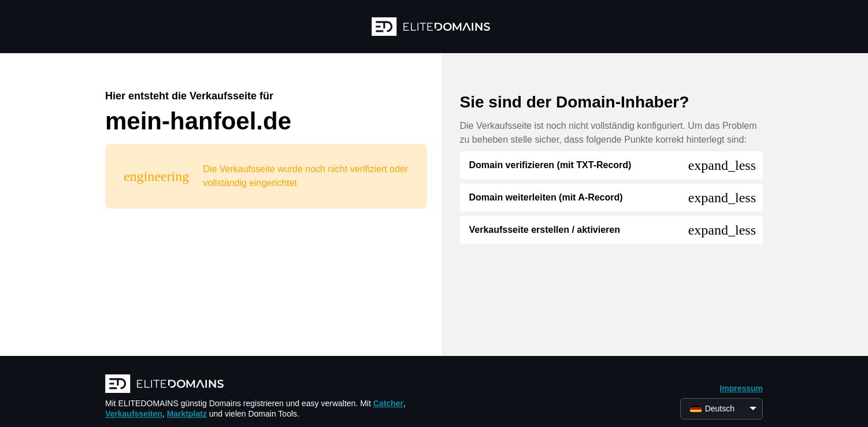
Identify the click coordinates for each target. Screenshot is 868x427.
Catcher (388, 403)
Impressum (741, 388)
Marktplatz (187, 414)
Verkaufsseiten (134, 414)
